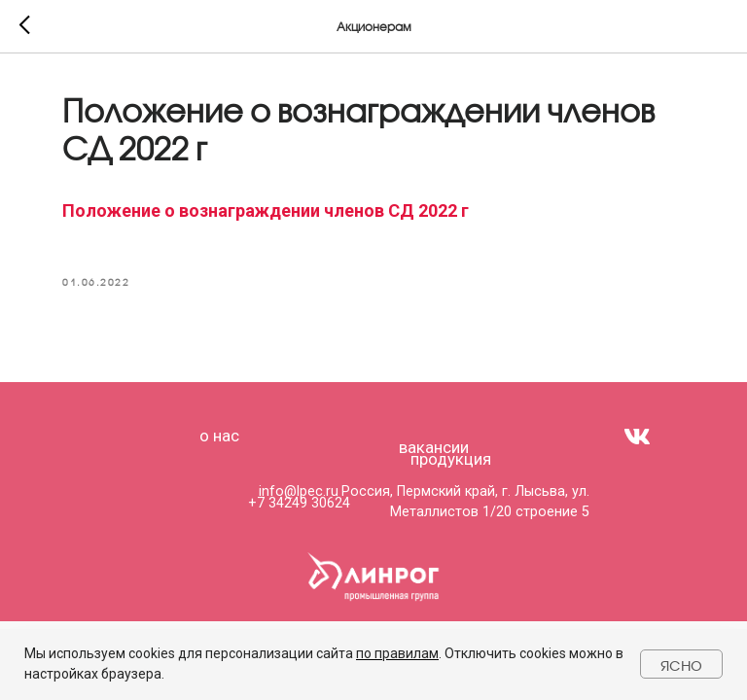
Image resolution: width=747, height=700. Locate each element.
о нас (219, 436)
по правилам (397, 653)
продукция (451, 459)
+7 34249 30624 (299, 503)
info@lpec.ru (299, 491)
